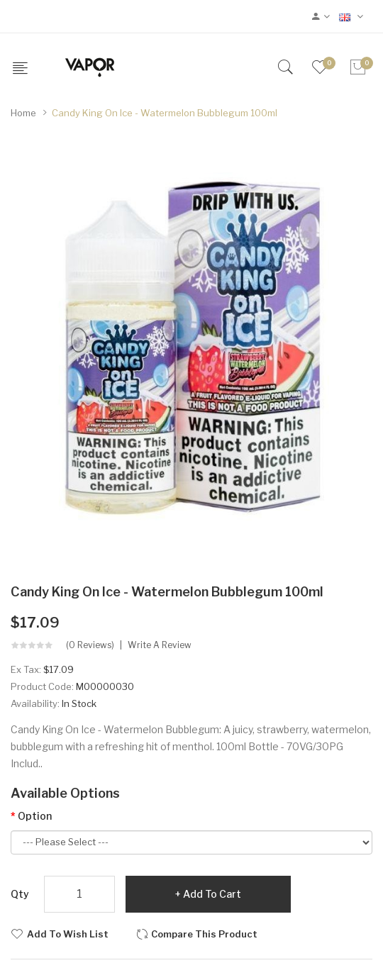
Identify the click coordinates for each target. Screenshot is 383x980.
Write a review (160, 645)
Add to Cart (212, 894)
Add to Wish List (68, 934)
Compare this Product (204, 934)
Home (23, 113)
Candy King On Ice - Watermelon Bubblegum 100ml (165, 113)
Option (35, 816)
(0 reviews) (90, 645)
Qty (20, 894)
